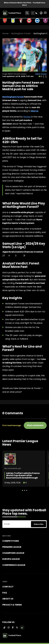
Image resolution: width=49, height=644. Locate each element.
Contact (8, 587)
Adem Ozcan (41, 74)
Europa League (11, 559)
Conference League (14, 565)
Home (5, 33)
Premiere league (12, 547)
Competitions (11, 541)
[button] (22, 490)
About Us (8, 599)
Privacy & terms (12, 605)
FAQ (5, 593)
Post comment (35, 425)
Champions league (13, 553)
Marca (35, 111)
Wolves (27, 117)
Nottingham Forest (21, 33)
